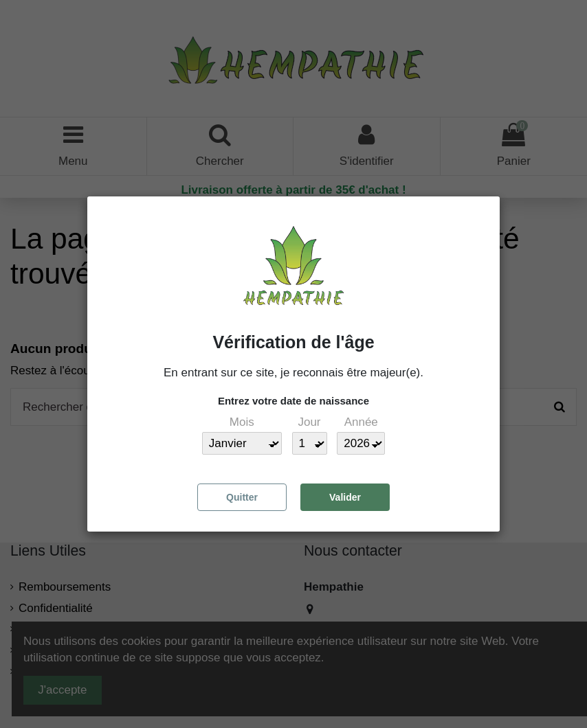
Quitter (242, 497)
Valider (345, 497)
